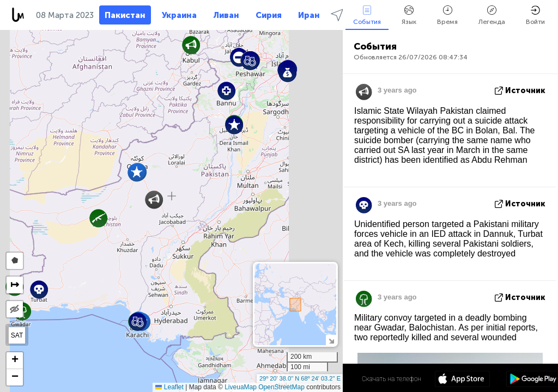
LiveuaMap (241, 387)
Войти (535, 16)
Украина (179, 15)
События (367, 16)
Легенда (492, 16)
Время (447, 16)
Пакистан (125, 15)
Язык (409, 16)
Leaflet (169, 387)
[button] (137, 172)
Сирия (269, 15)
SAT (17, 335)
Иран (309, 15)
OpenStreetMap (281, 387)
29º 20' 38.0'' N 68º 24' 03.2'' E (300, 378)
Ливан (226, 15)
